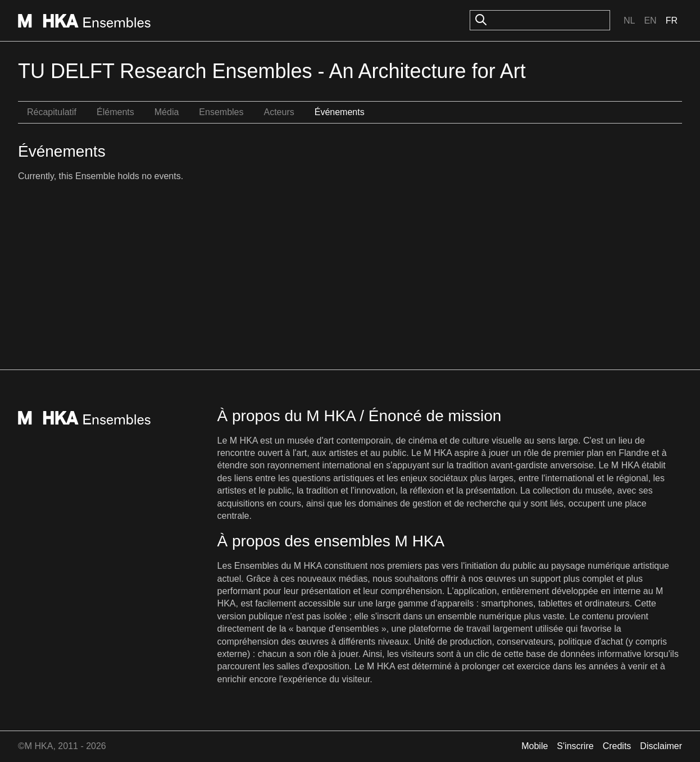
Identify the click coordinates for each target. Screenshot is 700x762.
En (650, 20)
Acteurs (279, 112)
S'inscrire (575, 746)
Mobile (535, 746)
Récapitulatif (52, 112)
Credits (617, 746)
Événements (340, 112)
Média (167, 112)
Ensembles (221, 112)
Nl (629, 20)
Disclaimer (661, 746)
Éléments (115, 112)
